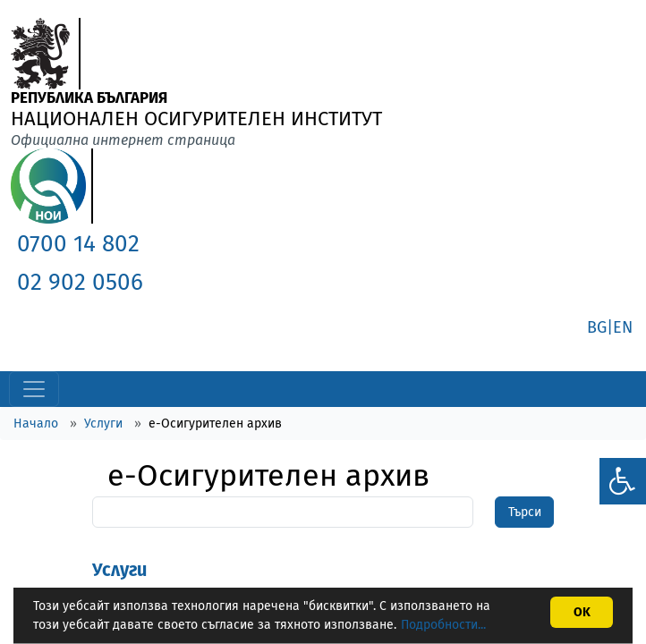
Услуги (103, 424)
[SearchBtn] (524, 512)
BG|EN (610, 327)
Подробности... (443, 625)
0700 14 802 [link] (78, 244)
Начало (36, 424)
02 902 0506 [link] (80, 282)
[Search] (283, 512)
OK (582, 612)
